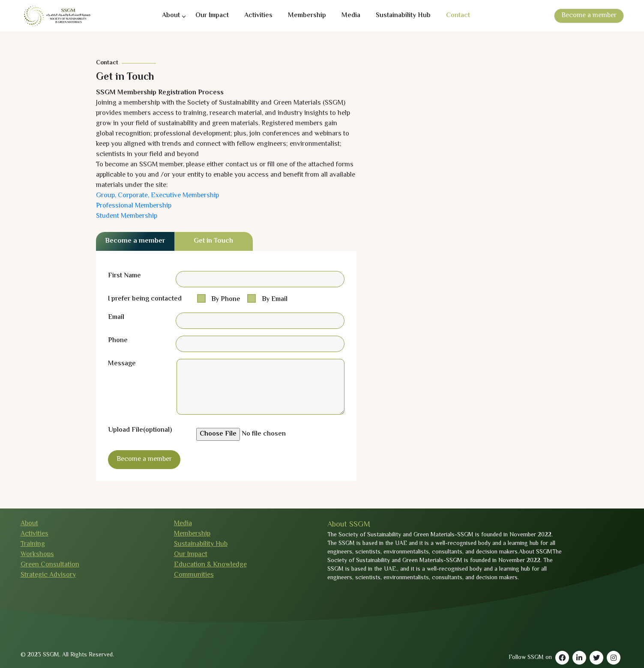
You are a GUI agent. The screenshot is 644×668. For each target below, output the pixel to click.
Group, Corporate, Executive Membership (157, 196)
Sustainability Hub (403, 16)
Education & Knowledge (210, 565)
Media (351, 16)
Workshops (37, 555)
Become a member (589, 16)
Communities (194, 575)
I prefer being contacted (145, 299)
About (171, 16)
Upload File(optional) (140, 430)
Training (33, 544)
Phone (118, 341)
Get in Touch (213, 241)
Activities (258, 16)
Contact (458, 16)
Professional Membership (134, 206)
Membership (307, 16)
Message (122, 364)
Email (116, 318)
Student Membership (127, 216)
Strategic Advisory (48, 575)
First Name (124, 276)
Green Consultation (50, 565)
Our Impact (212, 16)
